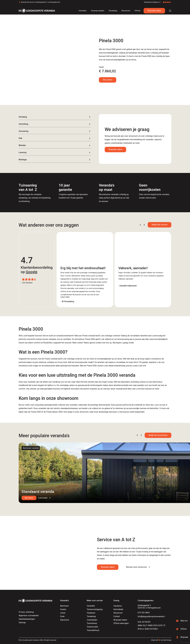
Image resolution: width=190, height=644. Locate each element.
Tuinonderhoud (93, 630)
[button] (140, 225)
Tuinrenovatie (92, 627)
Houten (63, 609)
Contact (117, 616)
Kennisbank (118, 609)
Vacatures (118, 606)
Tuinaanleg (91, 616)
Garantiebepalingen (27, 619)
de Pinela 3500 (34, 412)
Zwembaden (92, 620)
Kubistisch (65, 620)
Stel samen (108, 80)
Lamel (63, 613)
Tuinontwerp (92, 623)
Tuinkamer (91, 613)
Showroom (118, 613)
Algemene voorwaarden (29, 616)
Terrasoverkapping (95, 609)
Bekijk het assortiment (158, 435)
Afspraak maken (154, 11)
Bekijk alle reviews (160, 225)
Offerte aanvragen (121, 623)
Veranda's (91, 606)
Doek (62, 616)
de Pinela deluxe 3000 (53, 412)
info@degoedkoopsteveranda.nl (151, 616)
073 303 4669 (144, 613)
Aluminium (64, 606)
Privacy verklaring (26, 612)
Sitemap (22, 623)
